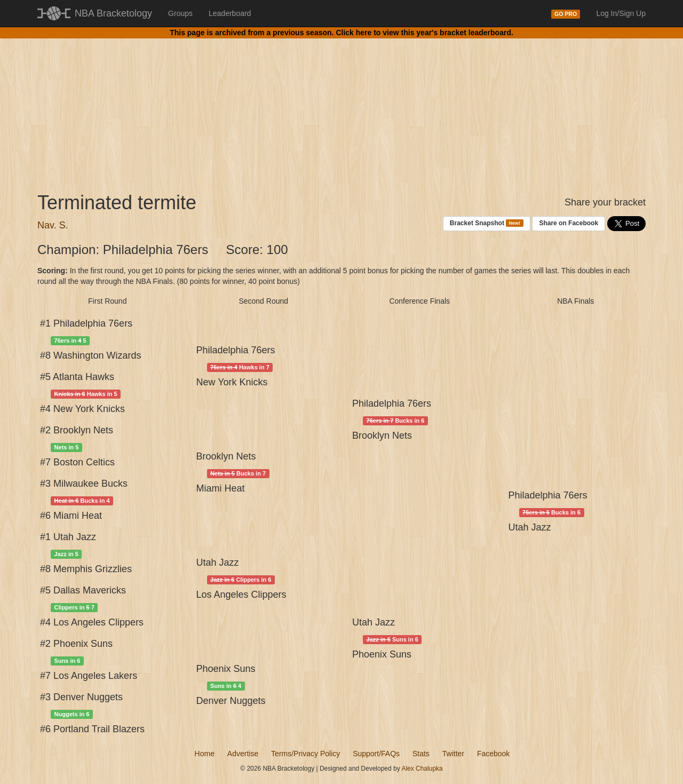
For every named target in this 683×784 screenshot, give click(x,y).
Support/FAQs (376, 754)
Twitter (453, 754)
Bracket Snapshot (487, 223)
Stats (421, 754)
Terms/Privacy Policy (305, 754)
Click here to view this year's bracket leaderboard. (424, 33)
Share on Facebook (569, 223)
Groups (180, 13)
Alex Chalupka (422, 769)
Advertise (243, 754)
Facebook (493, 754)
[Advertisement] (341, 107)
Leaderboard (230, 13)
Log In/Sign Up (621, 13)
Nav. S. (53, 225)
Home (205, 754)
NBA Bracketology (113, 13)
